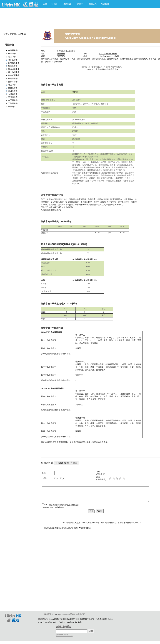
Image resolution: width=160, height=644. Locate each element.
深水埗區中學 (14, 69)
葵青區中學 (13, 82)
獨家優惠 (93, 4)
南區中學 (12, 57)
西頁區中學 (13, 88)
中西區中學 (13, 50)
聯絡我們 (105, 4)
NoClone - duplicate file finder (71, 622)
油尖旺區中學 (14, 75)
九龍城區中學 (14, 63)
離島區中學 (13, 79)
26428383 (61, 54)
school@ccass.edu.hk (108, 54)
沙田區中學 (13, 91)
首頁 (45, 4)
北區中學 (12, 85)
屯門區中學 (13, 100)
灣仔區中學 (13, 60)
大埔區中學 (13, 94)
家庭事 (13, 34)
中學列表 (22, 34)
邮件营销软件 (70, 619)
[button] (55, 4)
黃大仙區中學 (14, 72)
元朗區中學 (13, 103)
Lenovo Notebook (50, 622)
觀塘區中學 (13, 66)
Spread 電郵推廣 (56, 619)
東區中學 (12, 54)
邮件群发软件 (83, 619)
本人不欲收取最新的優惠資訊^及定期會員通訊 (61, 505)
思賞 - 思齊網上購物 (99, 619)
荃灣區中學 (13, 97)
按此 (58, 507)
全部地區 (12, 107)
